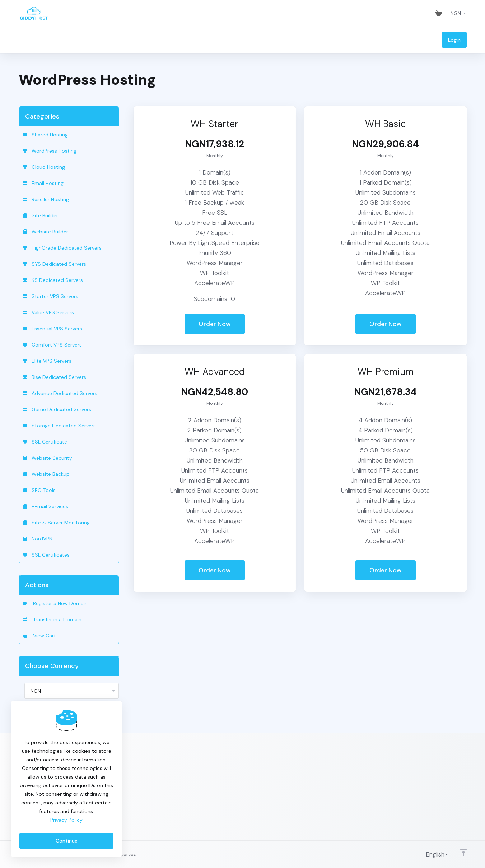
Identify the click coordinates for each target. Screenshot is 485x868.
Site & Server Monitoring (56, 523)
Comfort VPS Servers (52, 345)
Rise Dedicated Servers (55, 377)
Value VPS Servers (48, 312)
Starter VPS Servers (51, 296)
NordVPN (38, 539)
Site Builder (41, 215)
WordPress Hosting (50, 151)
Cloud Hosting (44, 167)
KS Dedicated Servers (53, 280)
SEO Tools (39, 490)
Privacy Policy (66, 820)
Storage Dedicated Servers (59, 426)
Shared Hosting (45, 135)
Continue (67, 841)
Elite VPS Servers (47, 361)
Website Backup (46, 474)
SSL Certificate (45, 442)
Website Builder (46, 232)
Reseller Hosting (46, 199)
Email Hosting (43, 183)
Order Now (214, 324)
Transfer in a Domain (52, 619)
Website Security (48, 458)
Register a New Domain (55, 603)
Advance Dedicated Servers (60, 393)
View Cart (39, 636)
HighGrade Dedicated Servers (62, 248)
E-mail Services (46, 506)
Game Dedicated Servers (57, 409)
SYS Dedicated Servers (55, 264)
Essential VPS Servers (53, 329)
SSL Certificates (46, 555)
